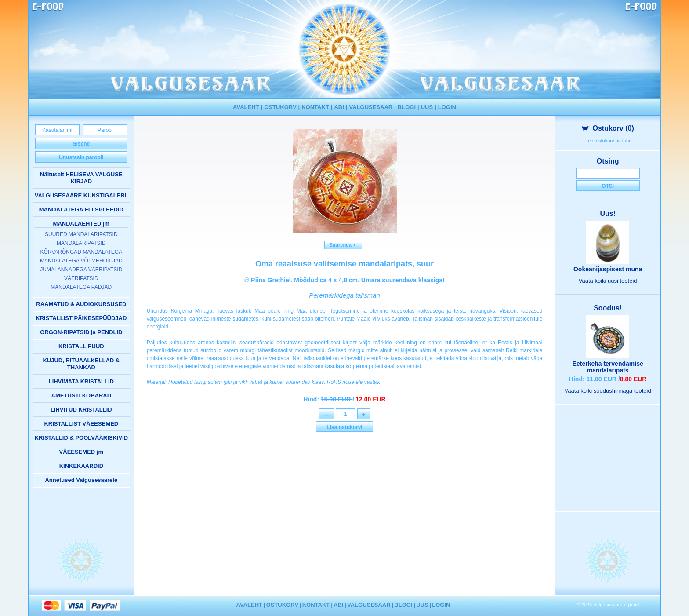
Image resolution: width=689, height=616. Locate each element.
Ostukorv (608, 128)
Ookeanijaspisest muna (608, 269)
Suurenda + (343, 245)
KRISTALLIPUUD (81, 346)
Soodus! (608, 308)
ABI (339, 107)
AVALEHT (246, 107)
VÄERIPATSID (81, 278)
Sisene (81, 144)
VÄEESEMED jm (81, 452)
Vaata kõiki (608, 281)
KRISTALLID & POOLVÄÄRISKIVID (82, 438)
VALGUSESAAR (371, 107)
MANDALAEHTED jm (82, 224)
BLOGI (407, 107)
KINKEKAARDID (81, 466)
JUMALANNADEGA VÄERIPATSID (81, 270)
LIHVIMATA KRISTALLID (81, 381)
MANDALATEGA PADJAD (81, 287)
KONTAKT (315, 107)
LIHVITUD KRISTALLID (81, 410)
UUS (427, 107)
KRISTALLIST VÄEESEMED (81, 424)
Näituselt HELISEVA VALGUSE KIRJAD (81, 178)
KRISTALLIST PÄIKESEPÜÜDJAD (81, 318)
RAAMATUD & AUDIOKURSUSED (81, 304)
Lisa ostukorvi (344, 428)
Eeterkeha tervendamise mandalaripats (608, 367)
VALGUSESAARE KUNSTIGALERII (81, 195)
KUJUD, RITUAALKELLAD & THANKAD (81, 364)
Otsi (608, 186)
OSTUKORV (280, 107)
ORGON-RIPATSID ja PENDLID (81, 332)
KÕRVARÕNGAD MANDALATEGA (81, 252)
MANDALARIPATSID (81, 243)
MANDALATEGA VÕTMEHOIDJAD (81, 261)
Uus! (608, 213)
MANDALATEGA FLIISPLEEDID (81, 210)
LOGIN (447, 107)
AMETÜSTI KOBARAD (82, 395)
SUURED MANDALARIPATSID (81, 234)
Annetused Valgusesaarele (81, 480)
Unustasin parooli (81, 157)
